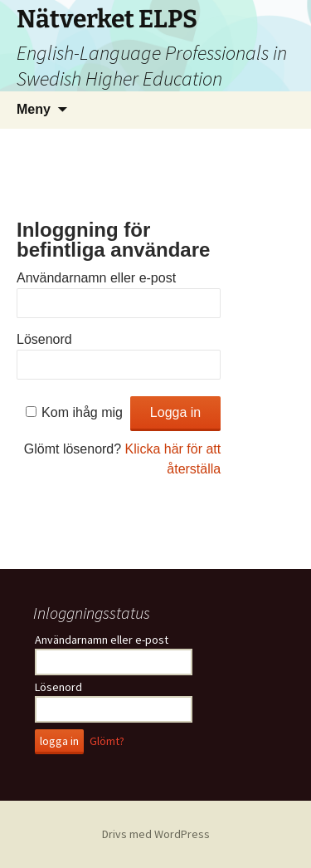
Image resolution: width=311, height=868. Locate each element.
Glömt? (107, 741)
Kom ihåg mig (82, 412)
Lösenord (44, 339)
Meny (34, 109)
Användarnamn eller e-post (96, 278)
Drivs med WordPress (156, 834)
